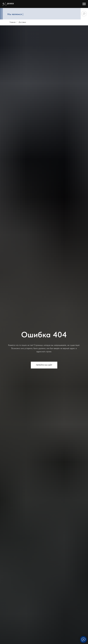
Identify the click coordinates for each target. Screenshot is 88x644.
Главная (13, 22)
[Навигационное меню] (84, 4)
